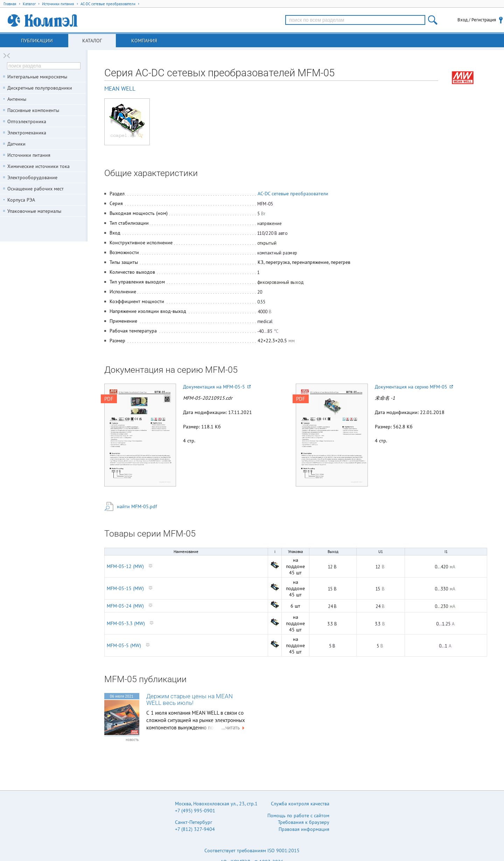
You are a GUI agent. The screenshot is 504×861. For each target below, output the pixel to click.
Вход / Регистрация (477, 20)
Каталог (92, 41)
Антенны (17, 99)
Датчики (16, 144)
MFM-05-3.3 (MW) (126, 623)
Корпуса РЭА (21, 200)
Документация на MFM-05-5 (217, 387)
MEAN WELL (120, 89)
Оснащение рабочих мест (36, 189)
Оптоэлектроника (27, 121)
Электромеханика (27, 133)
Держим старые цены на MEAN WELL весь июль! (190, 700)
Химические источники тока (38, 166)
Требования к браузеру (304, 822)
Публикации (37, 41)
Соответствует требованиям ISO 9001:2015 (252, 850)
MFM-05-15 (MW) (125, 588)
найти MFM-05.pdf (137, 506)
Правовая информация (304, 829)
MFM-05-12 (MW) (125, 566)
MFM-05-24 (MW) (125, 606)
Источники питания (29, 155)
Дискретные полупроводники (40, 88)
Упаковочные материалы (34, 211)
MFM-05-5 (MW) (124, 645)
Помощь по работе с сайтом (298, 815)
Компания (144, 41)
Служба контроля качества (300, 804)
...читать (234, 727)
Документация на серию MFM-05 (414, 387)
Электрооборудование (32, 177)
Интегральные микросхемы (37, 77)
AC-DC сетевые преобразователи (293, 194)
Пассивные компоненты (33, 110)
